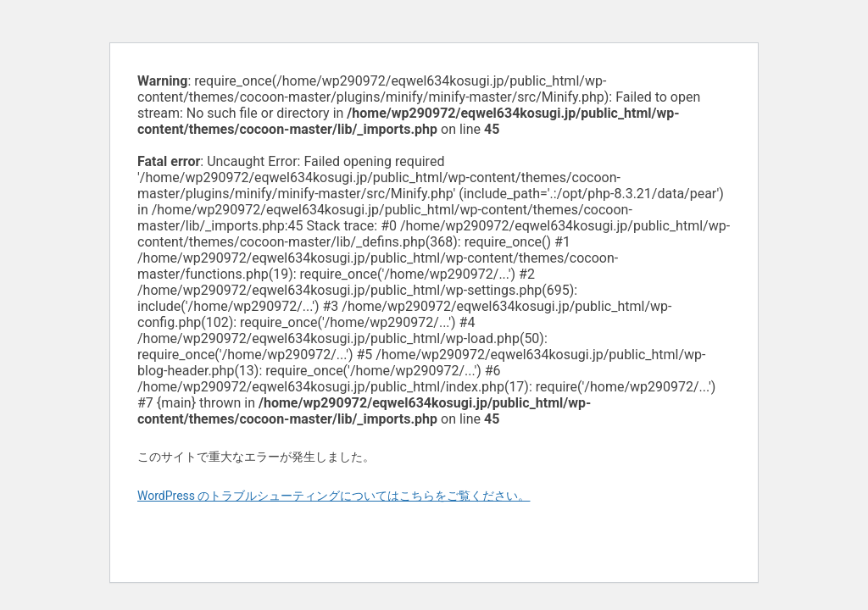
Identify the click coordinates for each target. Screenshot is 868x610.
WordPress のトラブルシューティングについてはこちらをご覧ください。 (334, 496)
